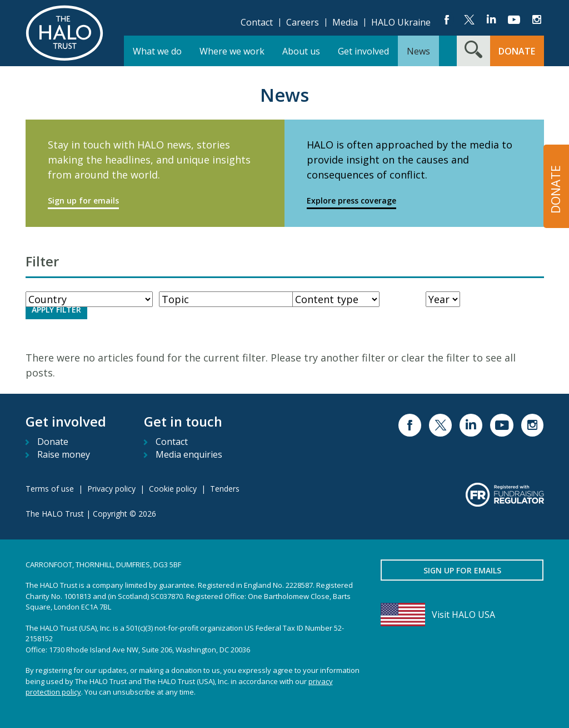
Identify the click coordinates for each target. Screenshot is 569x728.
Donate (53, 442)
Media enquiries (189, 454)
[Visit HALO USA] (462, 615)
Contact (257, 22)
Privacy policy (111, 489)
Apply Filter (56, 309)
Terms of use (50, 489)
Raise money (64, 454)
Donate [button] (517, 51)
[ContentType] (336, 299)
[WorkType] (232, 299)
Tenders (225, 489)
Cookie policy (173, 489)
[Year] (443, 299)
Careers (303, 22)
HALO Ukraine (401, 22)
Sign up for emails (83, 200)
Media (345, 22)
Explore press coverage (351, 200)
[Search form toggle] (473, 51)
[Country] (89, 299)
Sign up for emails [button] (462, 570)
